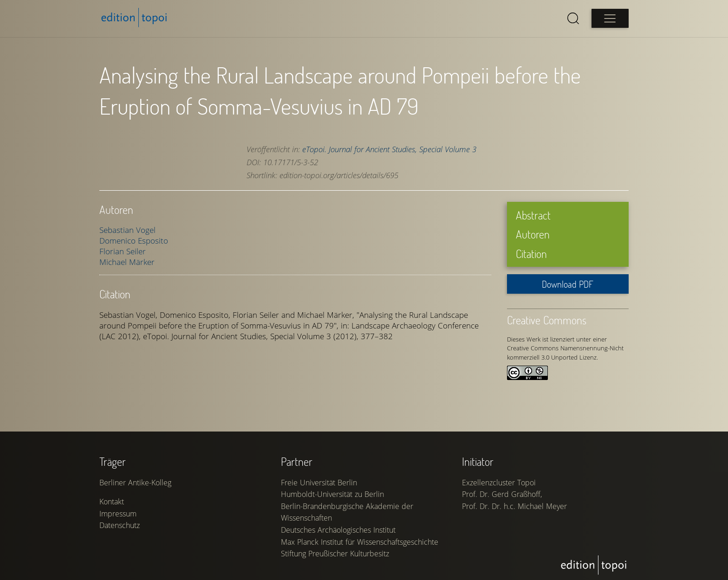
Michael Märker (127, 262)
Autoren (533, 234)
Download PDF (568, 284)
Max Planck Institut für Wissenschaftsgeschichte (360, 542)
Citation (531, 254)
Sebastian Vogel (127, 230)
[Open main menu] (610, 18)
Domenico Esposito (134, 241)
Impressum (118, 514)
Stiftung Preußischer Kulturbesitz (335, 554)
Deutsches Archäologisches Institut (338, 530)
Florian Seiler (123, 251)
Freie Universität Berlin (319, 483)
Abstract (533, 215)
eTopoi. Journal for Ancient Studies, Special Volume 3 (389, 149)
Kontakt (112, 502)
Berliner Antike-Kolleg (135, 483)
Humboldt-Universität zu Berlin (332, 494)
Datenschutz (120, 525)
